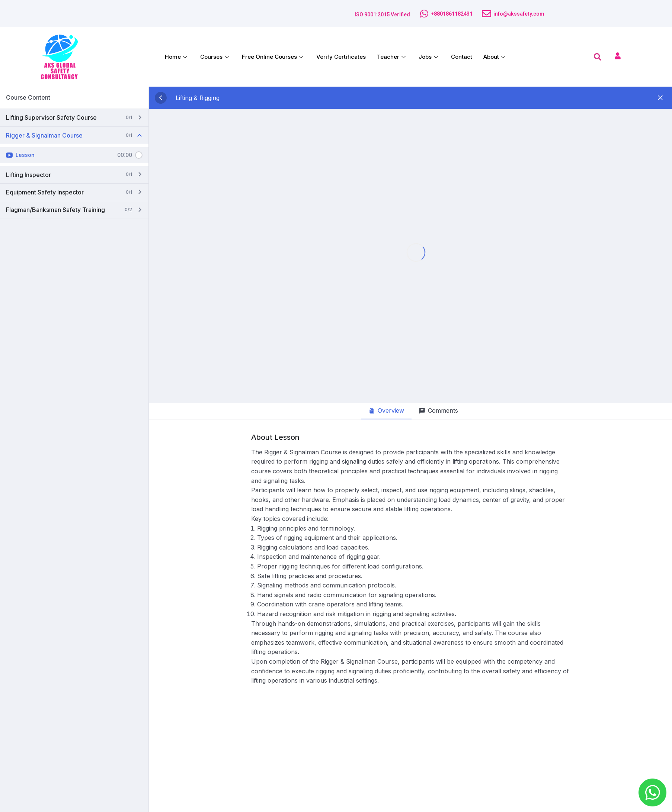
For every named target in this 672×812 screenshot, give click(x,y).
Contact (462, 57)
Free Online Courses (273, 57)
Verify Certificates (341, 57)
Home (177, 57)
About (495, 57)
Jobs (429, 57)
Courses (215, 57)
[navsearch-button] (598, 57)
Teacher (392, 57)
